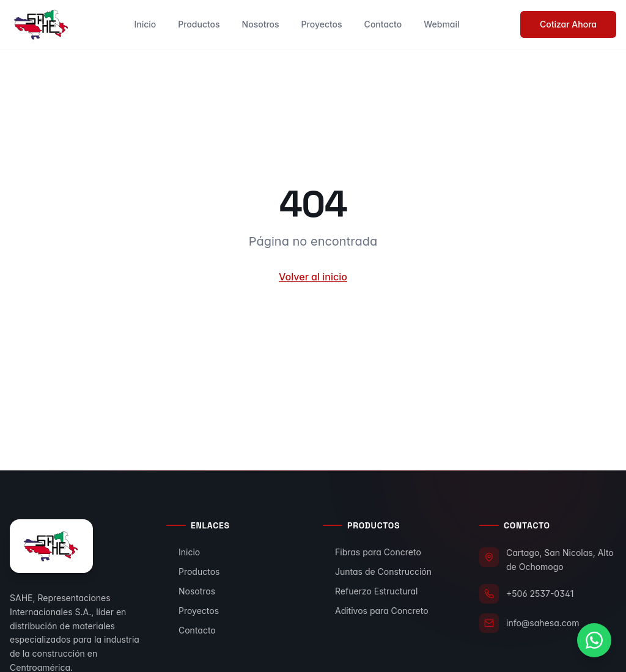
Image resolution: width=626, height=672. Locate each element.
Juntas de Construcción (377, 572)
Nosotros (261, 24)
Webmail (441, 24)
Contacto (383, 24)
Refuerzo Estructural (370, 591)
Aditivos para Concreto (376, 611)
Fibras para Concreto (372, 552)
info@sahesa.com (543, 623)
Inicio (145, 24)
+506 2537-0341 (540, 593)
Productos (199, 24)
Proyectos (322, 24)
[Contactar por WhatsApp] (594, 640)
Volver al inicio (313, 277)
